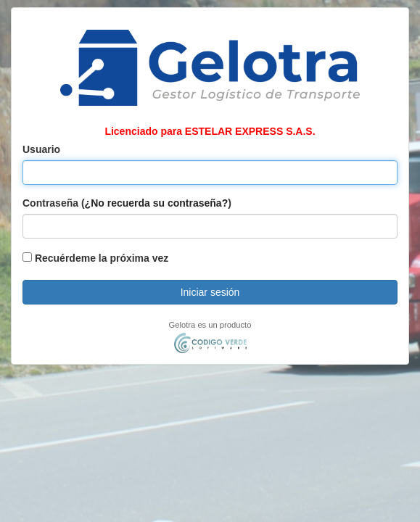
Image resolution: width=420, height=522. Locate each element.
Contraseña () (127, 203)
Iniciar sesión (210, 292)
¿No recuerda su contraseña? (157, 203)
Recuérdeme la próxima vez (95, 258)
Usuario (41, 149)
